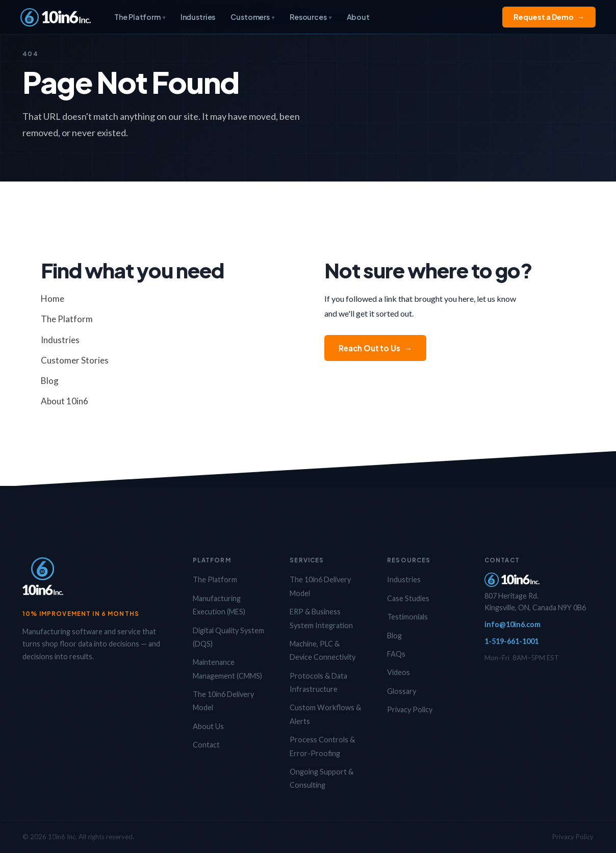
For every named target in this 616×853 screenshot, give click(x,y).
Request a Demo (549, 17)
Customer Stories (75, 360)
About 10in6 (65, 401)
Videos (399, 672)
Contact (206, 745)
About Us (208, 726)
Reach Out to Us (375, 348)
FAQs (396, 654)
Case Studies (408, 598)
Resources (311, 17)
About (358, 17)
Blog (50, 381)
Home (53, 299)
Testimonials (407, 617)
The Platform (139, 17)
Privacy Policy (410, 709)
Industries (198, 17)
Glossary (402, 691)
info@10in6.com (512, 624)
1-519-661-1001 (511, 641)
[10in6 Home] (56, 17)
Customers (252, 17)
